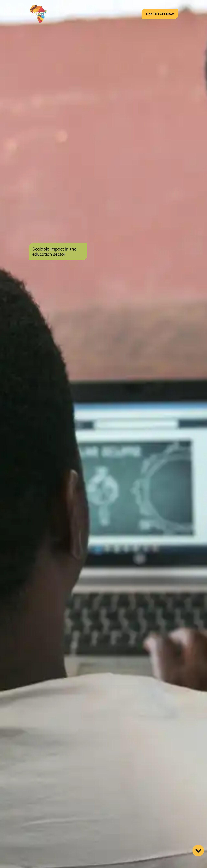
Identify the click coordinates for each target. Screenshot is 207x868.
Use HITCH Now (160, 14)
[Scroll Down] (198, 851)
